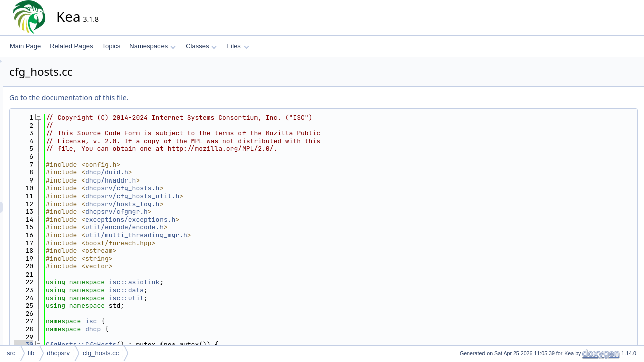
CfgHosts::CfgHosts (172, 345)
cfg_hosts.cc (101, 353)
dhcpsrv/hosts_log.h (213, 204)
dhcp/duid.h (197, 172)
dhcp (183, 329)
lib (31, 353)
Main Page (25, 46)
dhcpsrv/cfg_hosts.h (213, 188)
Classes (201, 46)
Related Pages (71, 46)
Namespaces (152, 46)
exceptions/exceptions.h (221, 219)
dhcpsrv (58, 353)
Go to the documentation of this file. (159, 97)
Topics (111, 46)
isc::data (217, 290)
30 (114, 345)
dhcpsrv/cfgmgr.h (207, 211)
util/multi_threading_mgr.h (227, 235)
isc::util (217, 298)
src (11, 353)
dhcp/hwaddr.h (201, 180)
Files (238, 46)
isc (181, 321)
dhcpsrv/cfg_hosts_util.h (223, 196)
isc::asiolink (225, 282)
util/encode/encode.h (215, 227)
